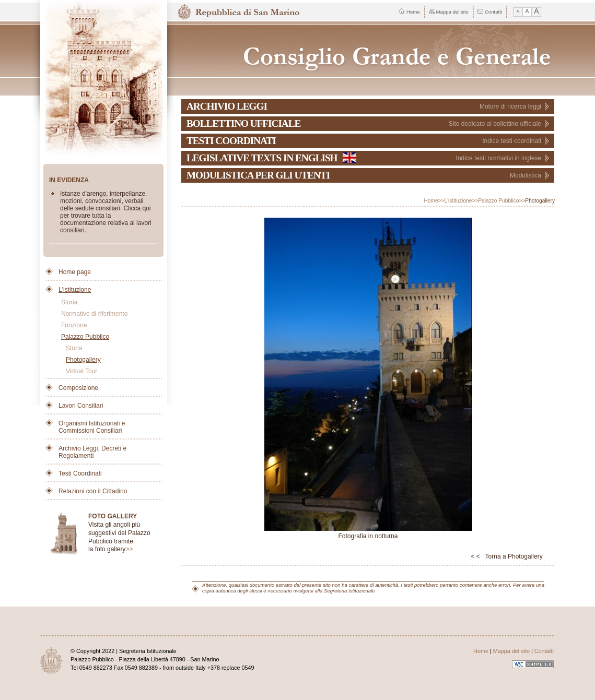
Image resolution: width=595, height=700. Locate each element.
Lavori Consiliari (81, 406)
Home (409, 11)
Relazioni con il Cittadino (93, 491)
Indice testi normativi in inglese (499, 158)
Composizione (78, 388)
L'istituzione (75, 290)
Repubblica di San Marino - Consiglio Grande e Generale (369, 51)
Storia (69, 302)
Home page (75, 272)
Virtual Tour (81, 371)
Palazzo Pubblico (85, 337)
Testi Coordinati (80, 473)
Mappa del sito (449, 12)
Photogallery (83, 360)
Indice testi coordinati (512, 141)
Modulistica (526, 175)
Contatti (490, 12)
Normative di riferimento (94, 314)
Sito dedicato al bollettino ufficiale (495, 124)
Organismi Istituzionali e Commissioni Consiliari (92, 427)
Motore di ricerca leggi (510, 106)
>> (129, 549)
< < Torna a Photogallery (506, 556)
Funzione (74, 325)
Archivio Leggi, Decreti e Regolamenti (92, 452)
